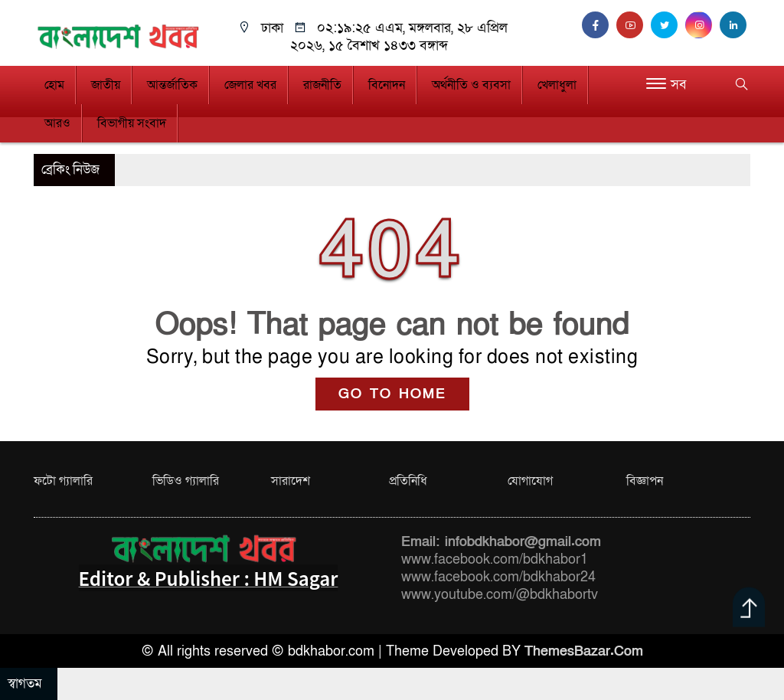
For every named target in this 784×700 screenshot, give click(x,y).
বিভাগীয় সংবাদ (132, 123)
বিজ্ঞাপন (645, 481)
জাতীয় (106, 85)
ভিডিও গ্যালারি (186, 481)
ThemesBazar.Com (584, 651)
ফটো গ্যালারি (63, 481)
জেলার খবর (250, 85)
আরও (57, 123)
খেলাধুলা (557, 85)
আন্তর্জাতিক (172, 85)
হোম (54, 85)
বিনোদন (387, 85)
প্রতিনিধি (408, 481)
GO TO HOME (392, 394)
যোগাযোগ (530, 481)
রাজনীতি (322, 85)
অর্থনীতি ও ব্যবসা (471, 85)
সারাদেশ (291, 481)
